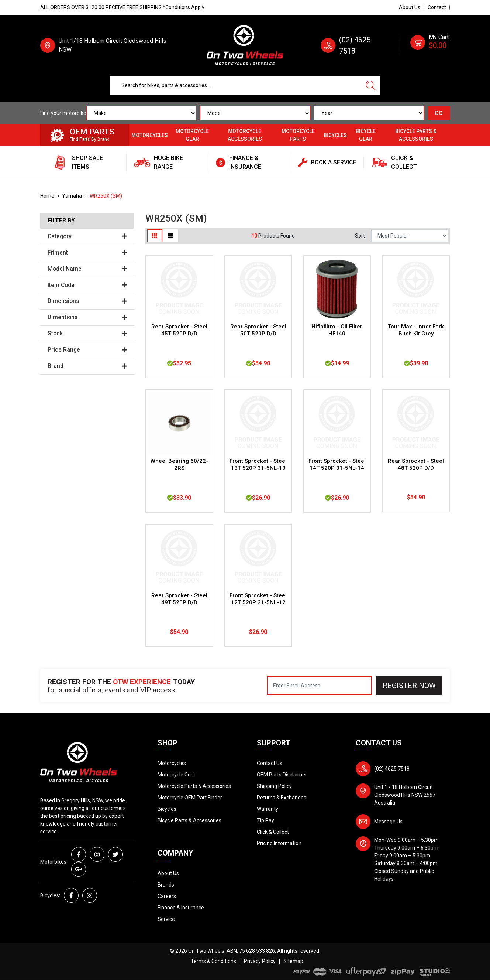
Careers (167, 896)
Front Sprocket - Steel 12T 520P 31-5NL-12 (258, 599)
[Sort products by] (410, 236)
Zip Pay (265, 820)
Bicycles (335, 135)
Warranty (268, 809)
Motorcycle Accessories (245, 135)
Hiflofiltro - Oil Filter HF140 (337, 330)
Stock (87, 334)
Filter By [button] (61, 221)
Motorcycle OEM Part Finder (190, 798)
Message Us (388, 822)
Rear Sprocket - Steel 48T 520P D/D (416, 465)
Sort (360, 236)
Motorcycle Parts (298, 135)
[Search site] (370, 85)
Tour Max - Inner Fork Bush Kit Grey (416, 330)
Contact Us (270, 763)
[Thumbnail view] (155, 236)
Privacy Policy (260, 961)
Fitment (87, 253)
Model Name (87, 269)
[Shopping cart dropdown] (430, 45)
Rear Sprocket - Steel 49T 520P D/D (179, 599)
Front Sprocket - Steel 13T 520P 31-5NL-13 (258, 465)
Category (87, 236)
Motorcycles (150, 135)
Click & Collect (273, 832)
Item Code (87, 285)
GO (439, 113)
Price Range (87, 350)
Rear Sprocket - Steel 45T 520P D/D (179, 330)
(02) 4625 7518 (392, 769)
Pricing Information (279, 843)
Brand (87, 366)
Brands (166, 885)
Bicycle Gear (366, 135)
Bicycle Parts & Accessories (416, 135)
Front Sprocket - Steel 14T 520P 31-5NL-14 (337, 465)
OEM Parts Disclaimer (282, 775)
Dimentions (87, 317)
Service (166, 919)
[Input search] (236, 85)
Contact (437, 7)
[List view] (171, 236)
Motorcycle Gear (192, 135)
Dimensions (87, 301)
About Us (410, 7)
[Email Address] (319, 686)
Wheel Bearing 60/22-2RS (179, 465)
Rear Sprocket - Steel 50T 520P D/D (258, 330)
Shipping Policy (274, 786)
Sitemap (293, 961)
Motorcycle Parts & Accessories (194, 786)
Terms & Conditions (213, 961)
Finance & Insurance (181, 908)
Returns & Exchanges (282, 798)
